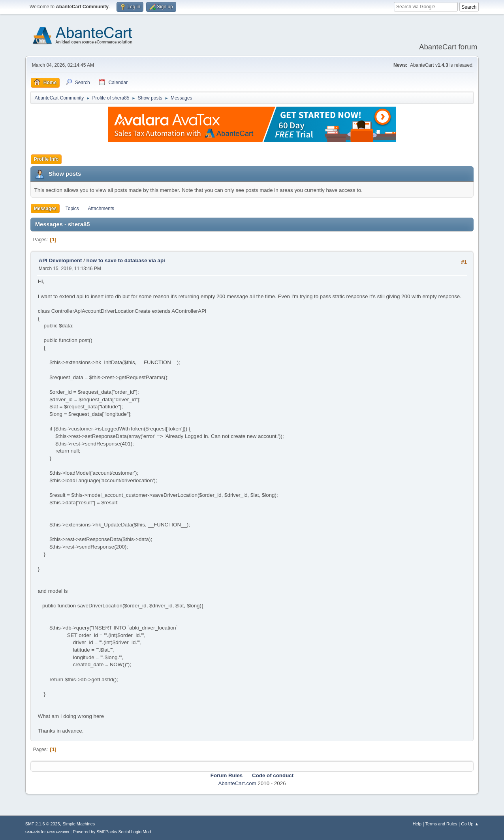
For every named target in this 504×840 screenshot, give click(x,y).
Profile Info (46, 159)
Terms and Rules (441, 824)
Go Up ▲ (470, 824)
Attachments (101, 209)
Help (417, 824)
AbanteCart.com (237, 783)
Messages (45, 209)
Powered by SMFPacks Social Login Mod (112, 832)
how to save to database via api (126, 260)
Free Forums (58, 832)
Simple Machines (79, 824)
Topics (72, 209)
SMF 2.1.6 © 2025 (43, 824)
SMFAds (33, 832)
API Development (60, 260)
